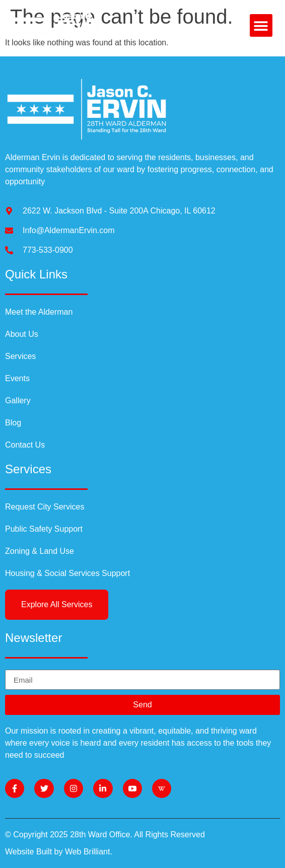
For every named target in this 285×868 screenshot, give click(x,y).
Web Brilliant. (89, 852)
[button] (261, 25)
